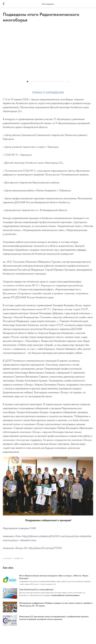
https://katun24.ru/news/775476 (45, 550)
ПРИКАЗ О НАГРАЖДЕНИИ (48, 94)
